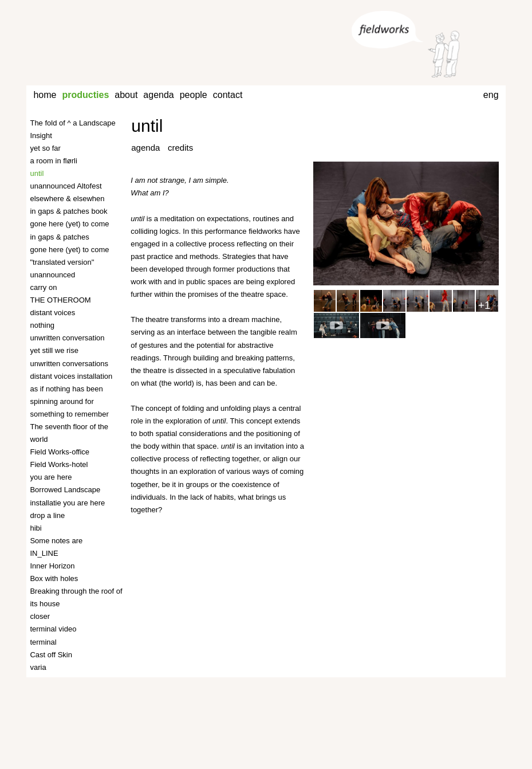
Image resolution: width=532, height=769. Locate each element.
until (147, 126)
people (194, 95)
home (45, 95)
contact (228, 95)
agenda (158, 95)
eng (491, 95)
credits (180, 148)
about (126, 95)
